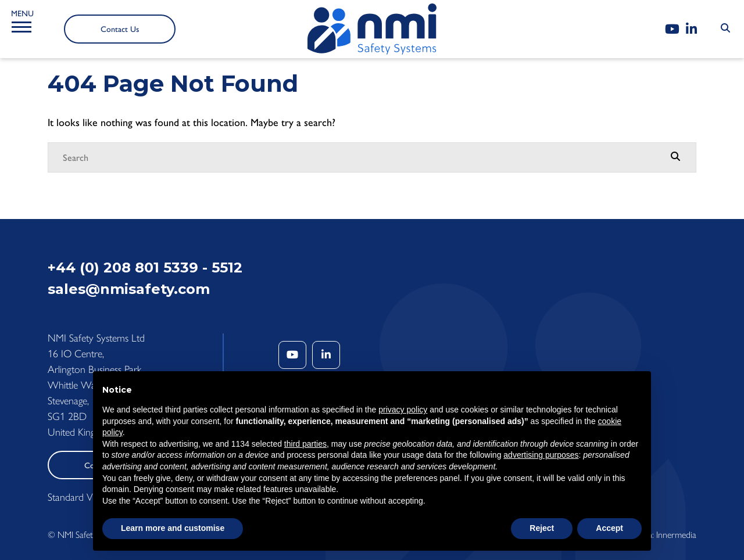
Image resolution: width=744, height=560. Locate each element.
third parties (305, 444)
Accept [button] (609, 528)
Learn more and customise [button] (173, 528)
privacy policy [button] (403, 410)
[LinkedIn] (691, 29)
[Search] (360, 157)
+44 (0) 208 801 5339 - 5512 (145, 268)
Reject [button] (542, 528)
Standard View (77, 497)
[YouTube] (672, 29)
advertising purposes (541, 455)
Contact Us (120, 29)
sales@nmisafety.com (129, 289)
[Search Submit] (725, 28)
